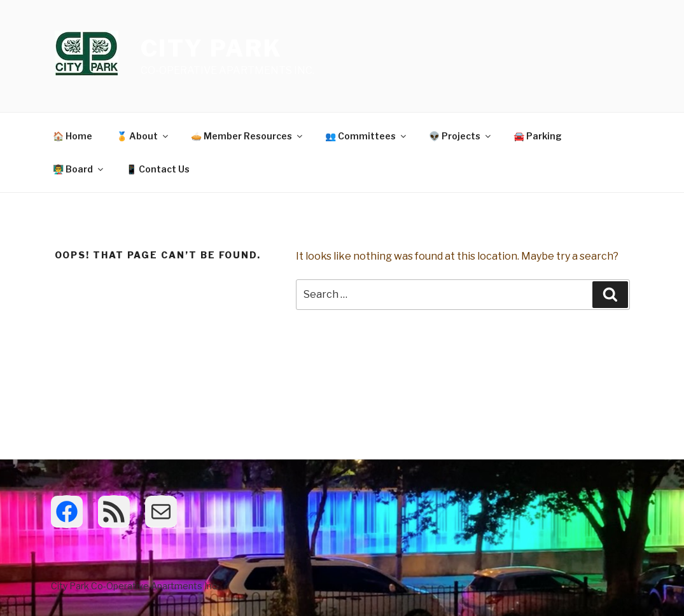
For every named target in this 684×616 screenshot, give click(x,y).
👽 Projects (461, 136)
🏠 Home (73, 136)
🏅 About (143, 136)
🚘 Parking (538, 136)
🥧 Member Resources (248, 136)
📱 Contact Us (158, 169)
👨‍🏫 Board (79, 169)
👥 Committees (366, 136)
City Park (212, 48)
